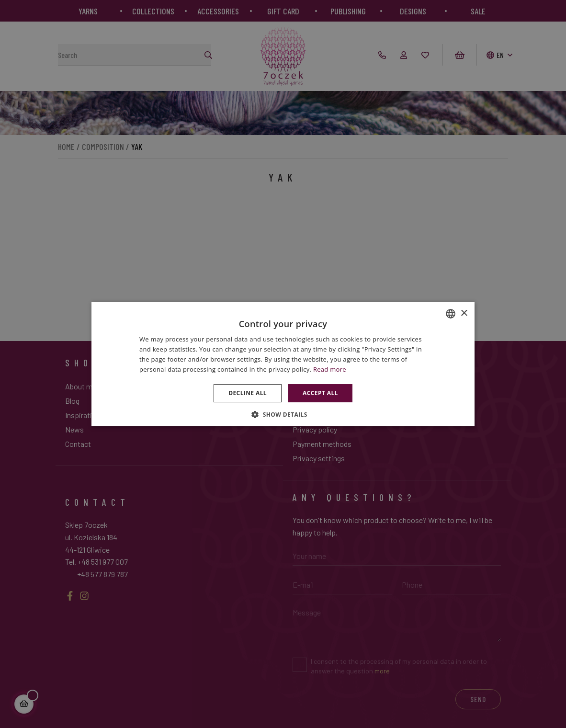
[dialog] (283, 364)
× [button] (464, 313)
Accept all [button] (320, 393)
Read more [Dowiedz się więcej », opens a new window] (330, 369)
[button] (283, 414)
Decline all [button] (248, 393)
